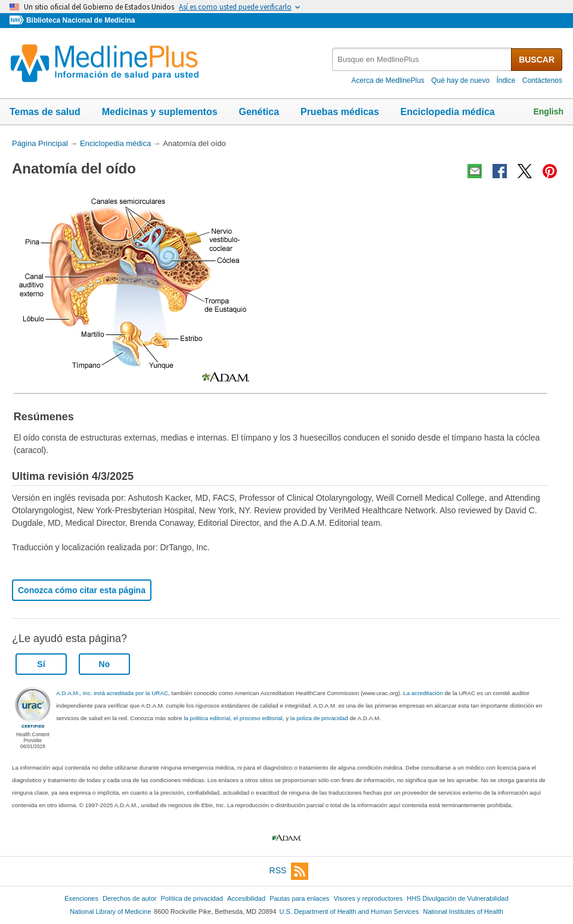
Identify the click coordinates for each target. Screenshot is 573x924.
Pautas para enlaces (299, 898)
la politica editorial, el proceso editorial (233, 718)
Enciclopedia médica (447, 112)
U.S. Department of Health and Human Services (349, 911)
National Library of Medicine (110, 911)
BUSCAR (537, 60)
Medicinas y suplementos (160, 112)
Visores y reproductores (368, 898)
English (548, 111)
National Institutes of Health (463, 911)
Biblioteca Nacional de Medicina (80, 20)
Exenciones (81, 898)
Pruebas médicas (340, 112)
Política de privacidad (191, 898)
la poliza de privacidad (319, 718)
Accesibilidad (246, 898)
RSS (289, 871)
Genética (259, 112)
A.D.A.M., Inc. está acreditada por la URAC (112, 693)
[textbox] (422, 59)
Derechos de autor (129, 898)
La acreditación (423, 693)
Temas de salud (45, 112)
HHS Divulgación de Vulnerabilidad (458, 898)
